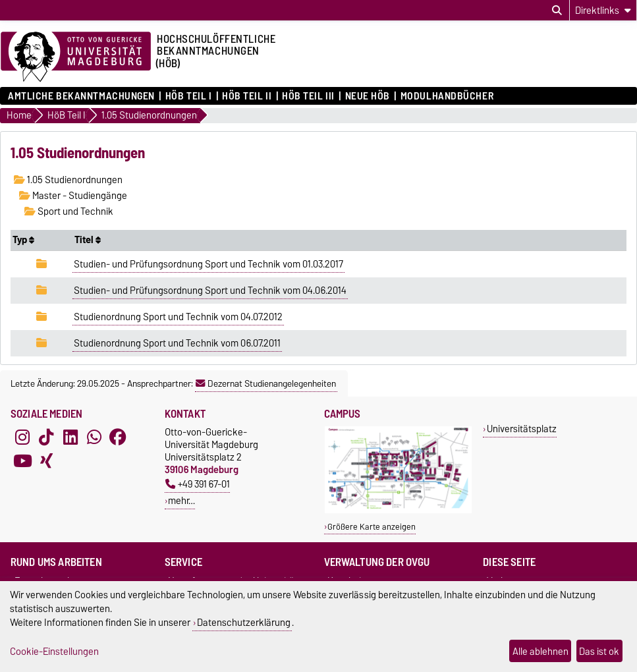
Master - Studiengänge (73, 196)
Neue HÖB (368, 96)
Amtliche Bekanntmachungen (81, 96)
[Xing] (46, 461)
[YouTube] (22, 461)
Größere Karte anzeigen (372, 527)
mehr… (181, 500)
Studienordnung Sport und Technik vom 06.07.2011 (177, 343)
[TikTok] (46, 437)
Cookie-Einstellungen (54, 651)
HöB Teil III (308, 96)
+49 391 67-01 (198, 484)
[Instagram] (22, 437)
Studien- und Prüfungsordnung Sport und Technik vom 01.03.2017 (208, 264)
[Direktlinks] (603, 10)
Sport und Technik (69, 211)
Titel (88, 240)
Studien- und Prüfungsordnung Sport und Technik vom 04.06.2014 (210, 291)
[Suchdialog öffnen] (557, 11)
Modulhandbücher (447, 96)
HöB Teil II (247, 96)
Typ (23, 240)
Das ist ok (599, 651)
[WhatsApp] (94, 437)
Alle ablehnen (540, 651)
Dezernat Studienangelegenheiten (266, 383)
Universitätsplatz (522, 429)
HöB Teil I (189, 96)
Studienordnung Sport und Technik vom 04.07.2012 (178, 317)
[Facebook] (118, 437)
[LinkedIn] (70, 437)
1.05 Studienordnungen (68, 180)
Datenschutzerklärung (244, 622)
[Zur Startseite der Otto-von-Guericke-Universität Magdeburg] (76, 57)
